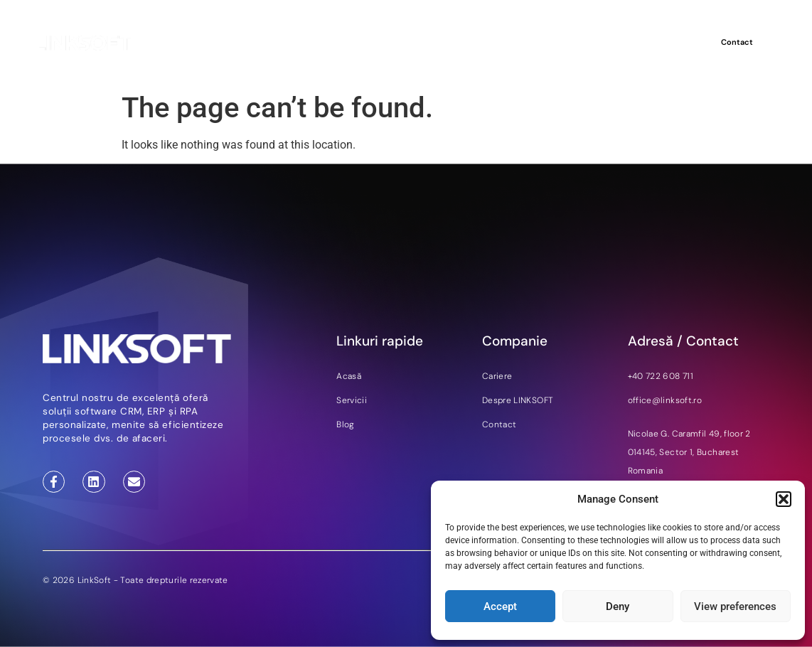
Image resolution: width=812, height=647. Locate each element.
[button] (784, 499)
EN (650, 43)
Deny (618, 606)
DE (666, 43)
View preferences (735, 606)
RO (683, 43)
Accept (500, 606)
